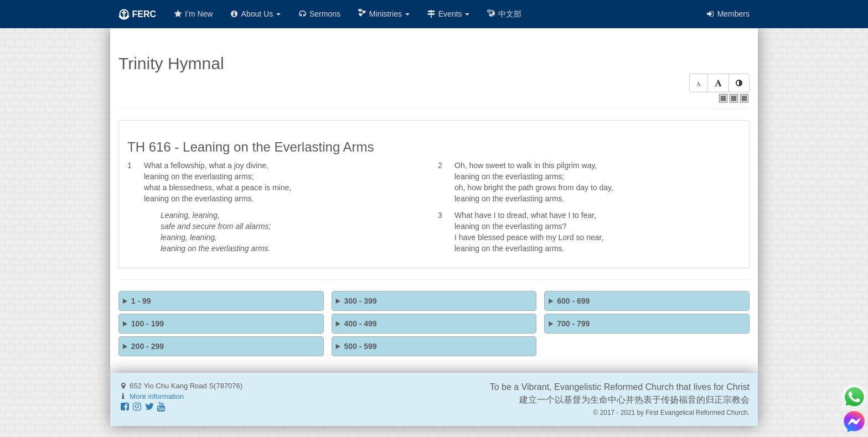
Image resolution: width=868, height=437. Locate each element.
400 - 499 (360, 324)
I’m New (193, 14)
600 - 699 (573, 301)
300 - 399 (360, 301)
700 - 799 (573, 324)
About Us (255, 14)
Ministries (383, 14)
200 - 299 (148, 346)
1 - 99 (141, 301)
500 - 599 (360, 346)
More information (157, 396)
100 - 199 (148, 324)
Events (448, 14)
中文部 (504, 14)
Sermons (319, 14)
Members (727, 14)
